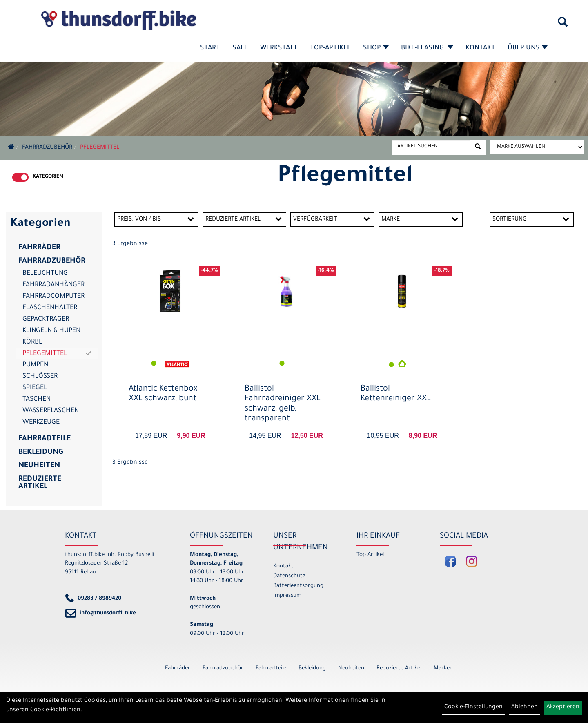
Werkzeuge (41, 422)
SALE (240, 48)
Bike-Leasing (427, 48)
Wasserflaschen (51, 411)
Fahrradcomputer (53, 297)
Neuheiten (39, 466)
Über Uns (528, 48)
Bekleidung (41, 453)
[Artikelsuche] (563, 25)
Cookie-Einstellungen (473, 707)
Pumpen (35, 365)
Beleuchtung (45, 274)
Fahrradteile (45, 439)
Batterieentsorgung (298, 586)
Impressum (287, 596)
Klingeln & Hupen (51, 331)
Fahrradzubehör (47, 148)
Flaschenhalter (50, 308)
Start (210, 48)
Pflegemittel (100, 148)
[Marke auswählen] (537, 147)
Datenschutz (289, 576)
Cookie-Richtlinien (55, 710)
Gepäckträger (46, 319)
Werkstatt (279, 48)
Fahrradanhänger (53, 285)
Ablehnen (525, 707)
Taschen (37, 399)
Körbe (32, 342)
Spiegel (35, 388)
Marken (443, 668)
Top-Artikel (330, 48)
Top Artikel (370, 555)
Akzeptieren (563, 707)
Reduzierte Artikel (40, 483)
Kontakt (480, 48)
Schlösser (40, 377)
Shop (376, 48)
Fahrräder (39, 248)
